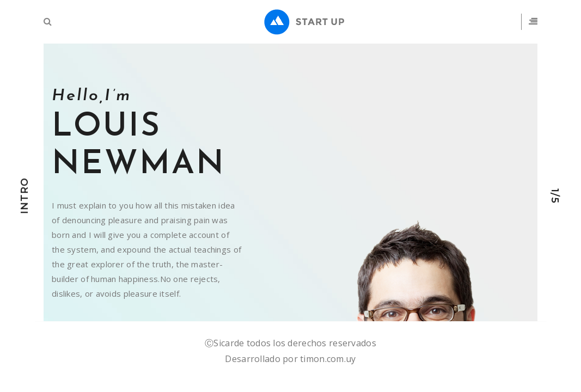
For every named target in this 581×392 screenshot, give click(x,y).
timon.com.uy (328, 359)
